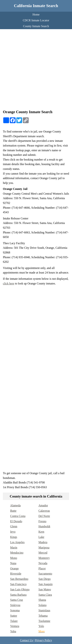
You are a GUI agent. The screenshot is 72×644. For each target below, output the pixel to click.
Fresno (42, 521)
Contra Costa (18, 516)
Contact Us (26, 640)
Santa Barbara (18, 595)
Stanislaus (44, 610)
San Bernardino (19, 579)
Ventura (15, 626)
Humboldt (44, 526)
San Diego (45, 579)
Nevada (43, 563)
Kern (41, 532)
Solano (42, 605)
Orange (14, 568)
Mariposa (44, 548)
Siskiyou (15, 605)
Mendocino (17, 553)
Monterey (44, 558)
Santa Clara (45, 595)
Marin (14, 548)
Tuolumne (44, 621)
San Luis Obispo (20, 589)
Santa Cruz (17, 600)
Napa (13, 563)
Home (36, 14)
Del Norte (44, 516)
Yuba (13, 631)
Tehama (43, 616)
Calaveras (44, 511)
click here (9, 283)
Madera (43, 542)
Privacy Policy (44, 640)
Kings (14, 537)
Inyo (13, 532)
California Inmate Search (36, 6)
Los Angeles (17, 542)
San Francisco (18, 584)
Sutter (14, 616)
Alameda (15, 505)
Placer (42, 568)
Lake (41, 537)
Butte (13, 511)
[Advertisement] (36, 70)
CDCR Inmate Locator (36, 20)
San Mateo (45, 589)
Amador (43, 505)
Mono (14, 558)
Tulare (14, 621)
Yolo (41, 626)
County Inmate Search (36, 26)
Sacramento (45, 574)
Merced (43, 553)
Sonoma (15, 610)
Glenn (14, 526)
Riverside (16, 574)
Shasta (42, 600)
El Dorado (16, 521)
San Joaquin (46, 584)
